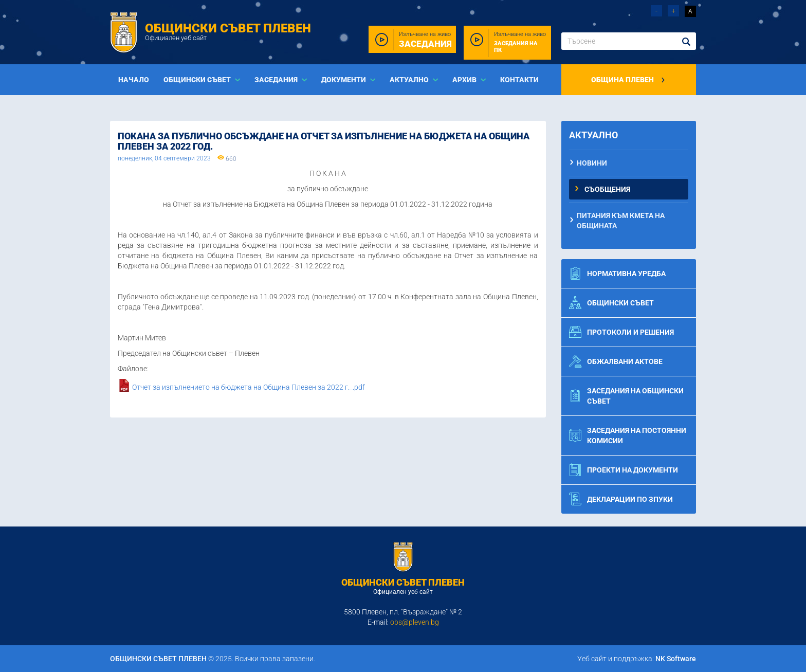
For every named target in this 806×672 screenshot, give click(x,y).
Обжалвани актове (616, 361)
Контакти (519, 80)
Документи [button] (344, 80)
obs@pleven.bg (415, 622)
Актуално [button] (410, 80)
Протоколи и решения (621, 332)
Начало (134, 80)
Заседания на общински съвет (626, 396)
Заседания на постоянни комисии (628, 435)
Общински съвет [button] (198, 80)
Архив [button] (465, 80)
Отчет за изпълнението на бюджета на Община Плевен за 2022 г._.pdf (249, 388)
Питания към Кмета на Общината (621, 221)
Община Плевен (628, 80)
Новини (592, 163)
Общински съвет (611, 303)
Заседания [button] (277, 80)
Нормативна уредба (617, 274)
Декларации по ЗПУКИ (621, 499)
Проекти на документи (624, 470)
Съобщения (607, 189)
